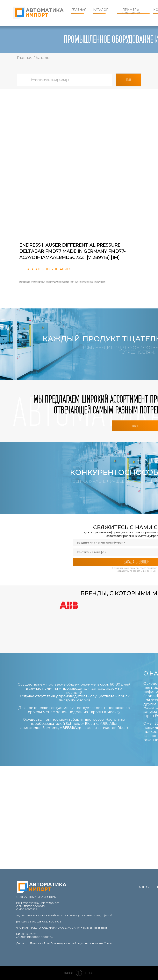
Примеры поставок (131, 12)
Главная (79, 10)
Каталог (100, 10)
